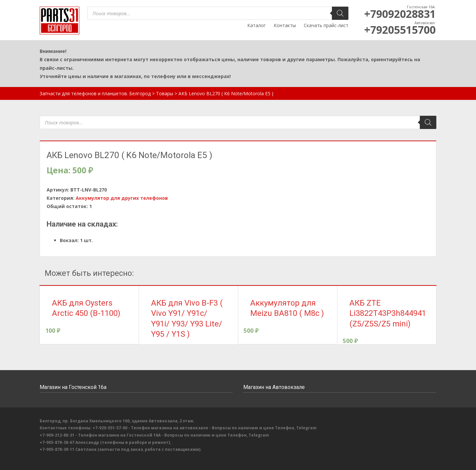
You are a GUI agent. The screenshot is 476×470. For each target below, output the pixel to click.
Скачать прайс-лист (326, 25)
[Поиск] (340, 13)
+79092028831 (400, 14)
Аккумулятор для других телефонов (122, 198)
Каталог (257, 25)
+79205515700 (400, 30)
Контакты (285, 25)
